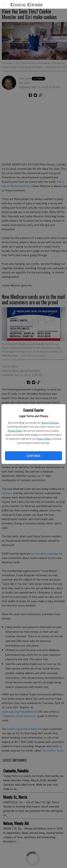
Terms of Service (50, 423)
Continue (33, 456)
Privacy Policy (15, 431)
